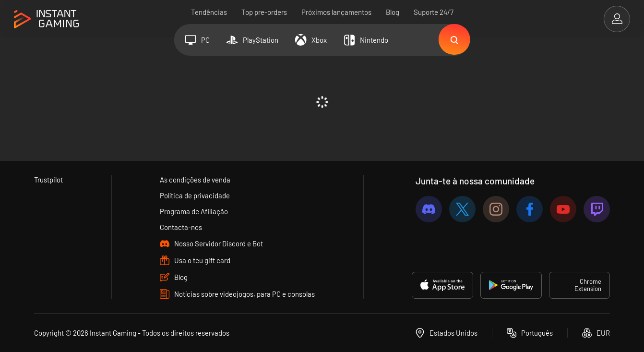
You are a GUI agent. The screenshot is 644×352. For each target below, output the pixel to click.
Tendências (209, 12)
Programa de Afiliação (194, 211)
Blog (393, 12)
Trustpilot (49, 180)
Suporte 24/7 (434, 12)
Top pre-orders (264, 12)
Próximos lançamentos (336, 12)
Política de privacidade (195, 195)
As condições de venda (196, 180)
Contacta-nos (181, 227)
